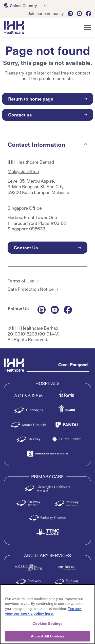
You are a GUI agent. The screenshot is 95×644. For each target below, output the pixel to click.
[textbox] (21, 6)
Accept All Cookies (48, 636)
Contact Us (26, 247)
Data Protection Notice (31, 289)
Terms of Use (21, 281)
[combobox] (27, 6)
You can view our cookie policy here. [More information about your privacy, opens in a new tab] (43, 611)
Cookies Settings (47, 623)
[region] (48, 614)
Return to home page (31, 99)
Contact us (20, 115)
